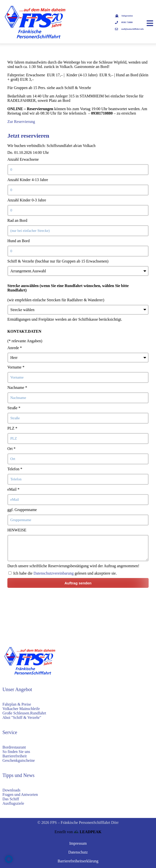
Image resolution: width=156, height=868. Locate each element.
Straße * (14, 408)
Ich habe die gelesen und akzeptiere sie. (65, 573)
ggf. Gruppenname (22, 510)
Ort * (11, 449)
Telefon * (15, 469)
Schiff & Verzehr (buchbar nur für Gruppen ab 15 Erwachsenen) (58, 261)
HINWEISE (17, 530)
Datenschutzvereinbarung (53, 573)
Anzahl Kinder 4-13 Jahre (28, 180)
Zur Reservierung (21, 122)
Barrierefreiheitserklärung (78, 861)
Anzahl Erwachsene (23, 159)
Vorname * (16, 367)
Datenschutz (78, 852)
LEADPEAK (88, 832)
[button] (9, 859)
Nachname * (17, 388)
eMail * (13, 489)
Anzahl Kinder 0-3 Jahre (27, 200)
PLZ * (12, 428)
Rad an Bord (17, 220)
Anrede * (15, 348)
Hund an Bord (19, 241)
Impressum (78, 843)
